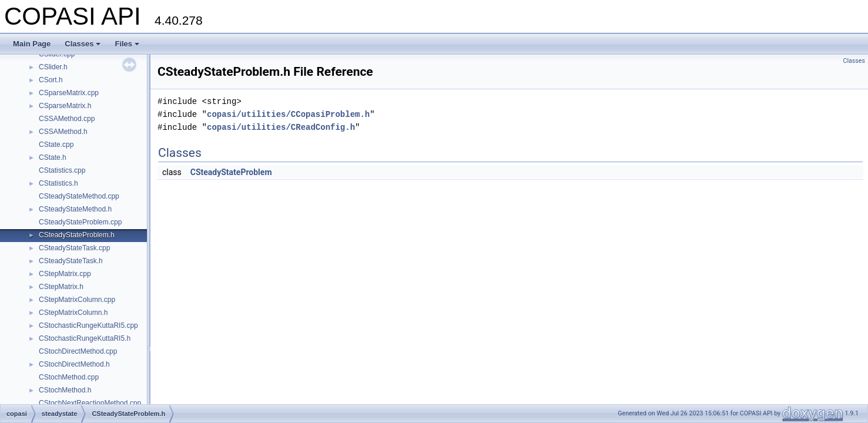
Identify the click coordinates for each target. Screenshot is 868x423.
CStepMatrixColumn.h (73, 313)
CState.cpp (56, 145)
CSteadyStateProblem (231, 172)
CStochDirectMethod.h (74, 364)
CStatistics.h (58, 183)
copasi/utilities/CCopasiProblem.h (288, 114)
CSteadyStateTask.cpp (74, 248)
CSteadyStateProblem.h (77, 235)
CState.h (53, 157)
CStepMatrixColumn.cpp (77, 300)
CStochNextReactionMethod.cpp (90, 403)
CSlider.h (53, 67)
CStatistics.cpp (62, 170)
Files (127, 44)
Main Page (32, 44)
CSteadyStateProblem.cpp (80, 222)
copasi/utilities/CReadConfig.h (281, 127)
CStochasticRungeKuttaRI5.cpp (88, 325)
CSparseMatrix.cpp (69, 93)
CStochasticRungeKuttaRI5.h (85, 338)
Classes (83, 44)
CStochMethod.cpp (69, 377)
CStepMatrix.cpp (65, 274)
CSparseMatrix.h (65, 106)
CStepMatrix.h (61, 287)
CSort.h (51, 80)
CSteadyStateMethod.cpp (79, 196)
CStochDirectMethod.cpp (78, 351)
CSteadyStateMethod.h (75, 209)
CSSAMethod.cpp (67, 119)
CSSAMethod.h (63, 132)
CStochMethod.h (65, 390)
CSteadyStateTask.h (71, 261)
